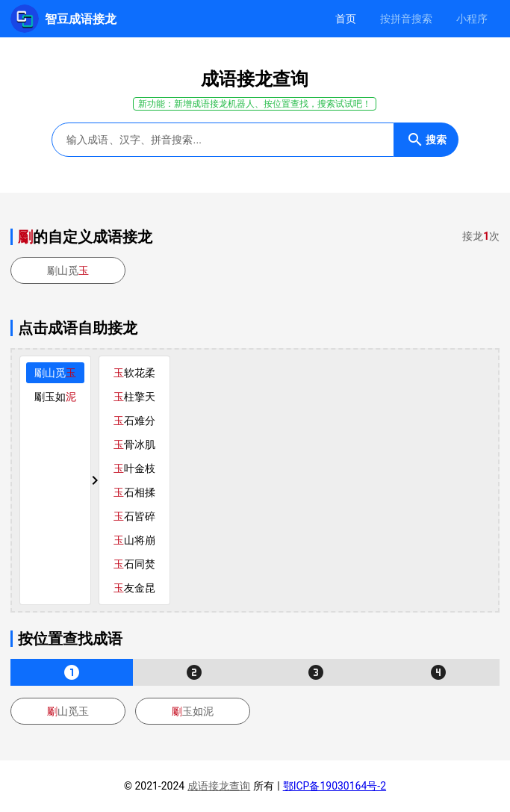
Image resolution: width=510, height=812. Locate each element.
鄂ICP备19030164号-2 (335, 786)
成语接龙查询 (219, 786)
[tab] (346, 19)
